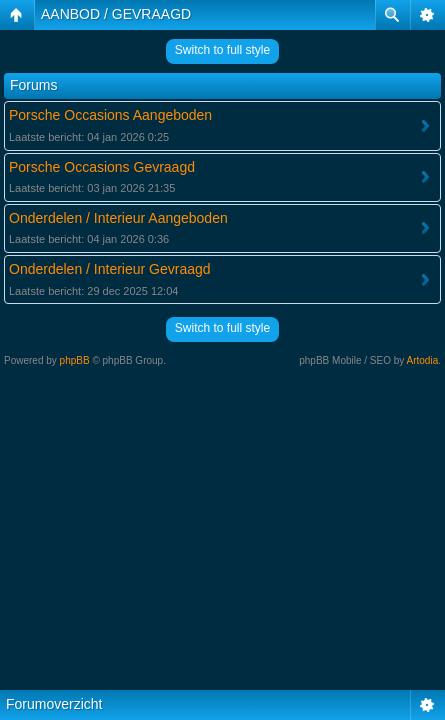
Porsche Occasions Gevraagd (102, 167)
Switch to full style (222, 50)
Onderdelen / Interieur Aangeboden (118, 218)
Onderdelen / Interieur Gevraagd (110, 269)
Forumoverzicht (54, 704)
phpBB (75, 360)
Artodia (423, 360)
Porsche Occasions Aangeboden (110, 115)
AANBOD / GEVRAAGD (116, 14)
